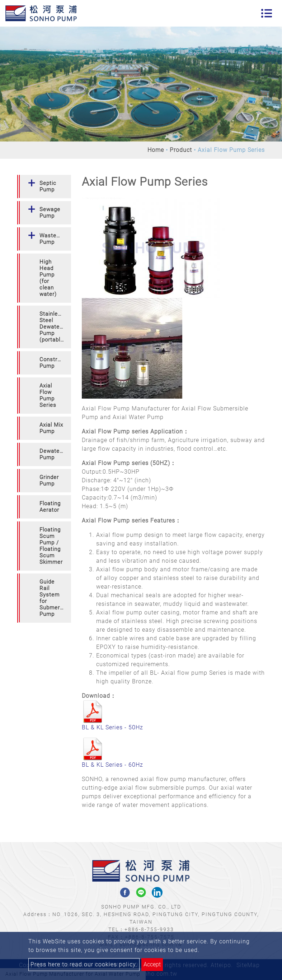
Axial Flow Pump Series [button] (48, 395)
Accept (152, 964)
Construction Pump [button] (55, 363)
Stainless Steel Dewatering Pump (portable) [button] (55, 327)
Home (156, 150)
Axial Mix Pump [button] (51, 428)
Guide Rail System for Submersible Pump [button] (55, 598)
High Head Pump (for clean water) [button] (48, 278)
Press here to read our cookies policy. (84, 964)
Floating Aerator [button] (50, 507)
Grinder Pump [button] (49, 480)
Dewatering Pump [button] (55, 454)
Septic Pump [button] (48, 186)
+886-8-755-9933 (149, 929)
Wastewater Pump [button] (55, 239)
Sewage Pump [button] (50, 213)
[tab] (44, 187)
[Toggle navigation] (267, 13)
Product (181, 150)
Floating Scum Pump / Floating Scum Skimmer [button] (51, 546)
